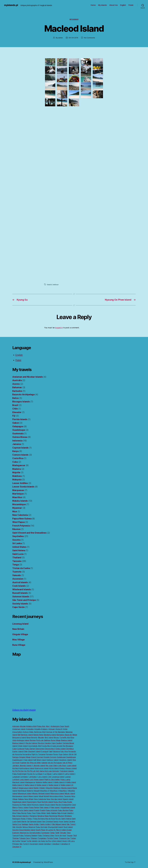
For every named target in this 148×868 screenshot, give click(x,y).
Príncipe (16, 844)
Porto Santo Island (26, 810)
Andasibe (30, 729)
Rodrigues (16, 819)
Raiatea (54, 813)
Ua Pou (48, 841)
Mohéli (46, 796)
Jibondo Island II (26, 766)
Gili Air (71, 754)
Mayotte (49, 788)
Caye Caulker (57, 743)
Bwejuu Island (67, 740)
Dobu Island (61, 749)
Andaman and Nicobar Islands (28, 377)
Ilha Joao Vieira (52, 766)
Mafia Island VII (67, 785)
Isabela (44, 763)
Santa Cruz (17, 824)
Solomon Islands (21, 597)
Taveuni (15, 835)
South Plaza (40, 830)
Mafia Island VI (55, 785)
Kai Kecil (16, 768)
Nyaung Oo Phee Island (22, 805)
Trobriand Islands (67, 771)
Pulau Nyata (67, 802)
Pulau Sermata (42, 827)
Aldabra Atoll (31, 726)
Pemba (15, 810)
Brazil (15, 405)
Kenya (15, 451)
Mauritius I (63, 791)
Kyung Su (31, 774)
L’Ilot (49, 777)
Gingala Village (20, 634)
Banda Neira (38, 735)
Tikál (75, 835)
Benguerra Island (19, 737)
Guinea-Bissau (20, 437)
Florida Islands (20, 419)
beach (49, 285)
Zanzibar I (48, 844)
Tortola (50, 838)
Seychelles (18, 536)
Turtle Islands (32, 841)
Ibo (28, 763)
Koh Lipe (48, 771)
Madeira (17, 469)
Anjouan (52, 729)
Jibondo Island (39, 766)
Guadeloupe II (18, 760)
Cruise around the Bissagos (62, 746)
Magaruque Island (26, 788)
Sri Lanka (17, 543)
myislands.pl (11, 5)
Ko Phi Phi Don (18, 771)
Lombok (16, 780)
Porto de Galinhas (43, 740)
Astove (26, 732)
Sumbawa (45, 833)
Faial (50, 751)
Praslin (37, 810)
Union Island (57, 841)
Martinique (18, 494)
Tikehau (16, 838)
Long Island (24, 780)
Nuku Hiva (58, 802)
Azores (16, 384)
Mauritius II (54, 791)
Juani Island (72, 766)
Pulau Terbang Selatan (28, 835)
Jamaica (17, 444)
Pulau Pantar (34, 807)
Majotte (16, 472)
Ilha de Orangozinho (63, 805)
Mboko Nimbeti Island (41, 793)
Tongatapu (42, 838)
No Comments (89, 38)
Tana (69, 833)
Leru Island (42, 777)
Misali (41, 796)
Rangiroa (33, 816)
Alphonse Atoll (40, 732)
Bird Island (49, 737)
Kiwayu (62, 768)
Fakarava (56, 751)
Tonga (16, 565)
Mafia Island (71, 782)
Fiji (14, 416)
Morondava (54, 796)
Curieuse (21, 749)
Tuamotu (17, 572)
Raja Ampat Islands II (21, 816)
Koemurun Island (42, 768)
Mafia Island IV (18, 785)
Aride (65, 729)
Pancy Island (23, 807)
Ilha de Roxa (50, 819)
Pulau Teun (31, 813)
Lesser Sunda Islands (23, 487)
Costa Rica (18, 458)
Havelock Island (65, 760)
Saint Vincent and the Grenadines (29, 533)
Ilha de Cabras (31, 743)
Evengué (45, 751)
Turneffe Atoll (65, 737)
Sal (28, 822)
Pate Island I (55, 807)
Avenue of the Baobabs (56, 732)
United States (19, 547)
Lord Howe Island (37, 780)
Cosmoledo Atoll (35, 746)
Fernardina (27, 754)
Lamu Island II (58, 774)
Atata (31, 732)
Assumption (17, 732)
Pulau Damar (30, 749)
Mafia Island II (48, 782)
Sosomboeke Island (27, 830)
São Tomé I (71, 824)
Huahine (23, 763)
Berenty (34, 737)
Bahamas (17, 387)
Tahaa (52, 833)
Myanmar (74, 19)
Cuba (15, 462)
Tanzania (17, 561)
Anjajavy (44, 729)
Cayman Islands (20, 448)
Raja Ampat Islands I (66, 813)
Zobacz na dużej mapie (24, 710)
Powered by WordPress (43, 862)
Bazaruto (68, 735)
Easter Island (18, 751)
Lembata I (24, 777)
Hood (17, 763)
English (123, 5)
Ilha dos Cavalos (44, 743)
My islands (102, 5)
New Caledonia (20, 515)
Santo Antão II (46, 824)
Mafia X (15, 788)
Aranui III (59, 729)
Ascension (18, 579)
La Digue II (40, 774)
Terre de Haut (60, 835)
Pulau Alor (41, 726)
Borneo (33, 740)
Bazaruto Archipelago (24, 395)
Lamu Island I (70, 774)
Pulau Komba (63, 810)
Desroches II (50, 749)
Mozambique (19, 504)
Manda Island (66, 788)
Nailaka (21, 799)
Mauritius (17, 497)
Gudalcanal (61, 757)
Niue (15, 512)
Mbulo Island (70, 793)
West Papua (18, 522)
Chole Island (23, 746)
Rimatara (68, 816)
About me (113, 5)
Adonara (16, 726)
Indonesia (17, 441)
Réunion (16, 529)
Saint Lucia (18, 554)
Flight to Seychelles (52, 780)
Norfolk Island (47, 802)
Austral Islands (20, 582)
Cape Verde (18, 607)
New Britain (18, 629)
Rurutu (58, 819)
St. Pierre (57, 830)
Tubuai (23, 841)
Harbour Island (52, 760)
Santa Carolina (69, 822)
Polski (131, 5)
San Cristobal (47, 822)
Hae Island (28, 760)
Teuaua (69, 835)
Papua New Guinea (22, 519)
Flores (56, 754)
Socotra (16, 540)
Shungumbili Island (55, 827)
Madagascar (19, 465)
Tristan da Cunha (21, 568)
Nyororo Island (38, 805)
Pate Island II (45, 807)
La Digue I (48, 774)
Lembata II (33, 777)
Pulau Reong (21, 813)
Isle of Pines (67, 763)
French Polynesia (21, 526)
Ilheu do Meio (35, 763)
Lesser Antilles (20, 483)
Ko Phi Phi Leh (30, 771)
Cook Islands (19, 586)
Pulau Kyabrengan (20, 774)
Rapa (47, 816)
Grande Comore (50, 757)
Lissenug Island (20, 624)
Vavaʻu (65, 841)
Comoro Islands (20, 455)
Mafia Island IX (31, 785)
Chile (15, 409)
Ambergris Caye (57, 726)
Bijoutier (41, 737)
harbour (56, 285)
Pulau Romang (39, 819)
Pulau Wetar (41, 813)
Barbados (17, 391)
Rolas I (30, 819)
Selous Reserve (29, 827)
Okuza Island (50, 805)
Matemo (30, 791)
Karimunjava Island (27, 768)
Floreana (49, 754)
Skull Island (68, 827)
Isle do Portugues (55, 763)
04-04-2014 (73, 38)
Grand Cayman (37, 757)
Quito (49, 813)
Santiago (25, 824)
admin (60, 38)
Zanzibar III (66, 844)
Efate (26, 751)
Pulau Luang (65, 780)
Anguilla (37, 729)
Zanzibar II (56, 844)
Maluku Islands (20, 501)
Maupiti (37, 791)
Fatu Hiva (64, 751)
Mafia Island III (60, 782)
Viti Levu (71, 841)
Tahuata (63, 833)
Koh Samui (40, 771)
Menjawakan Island (20, 796)
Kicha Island (54, 768)
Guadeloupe (19, 430)
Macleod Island (18, 782)
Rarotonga (53, 816)
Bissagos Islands (21, 402)
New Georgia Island (54, 799)
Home (93, 5)
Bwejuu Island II (19, 743)
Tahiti (57, 833)
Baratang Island (50, 735)
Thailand (17, 558)
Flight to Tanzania (38, 754)
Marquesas (18, 490)
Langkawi (16, 777)
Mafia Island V (42, 785)
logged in (59, 328)
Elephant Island (34, 751)
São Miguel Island (59, 824)
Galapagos (18, 426)
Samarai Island (36, 822)
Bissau (56, 737)
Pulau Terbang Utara (46, 835)
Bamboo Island (27, 735)
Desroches (40, 749)
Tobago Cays (25, 838)
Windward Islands (22, 589)
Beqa (29, 737)
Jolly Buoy (62, 766)
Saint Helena (19, 550)
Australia (17, 380)
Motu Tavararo (65, 796)
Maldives (17, 476)
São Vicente (17, 827)
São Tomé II (24, 844)
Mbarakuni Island (25, 793)
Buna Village (19, 645)
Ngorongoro (32, 802)
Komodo (56, 771)
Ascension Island (36, 844)
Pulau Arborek (51, 810)
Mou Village (18, 640)
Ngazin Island (68, 799)
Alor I (48, 726)
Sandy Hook (58, 822)
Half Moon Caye (39, 760)
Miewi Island (33, 796)
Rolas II (24, 819)
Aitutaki (23, 726)
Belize (15, 398)
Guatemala (18, 434)
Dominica (70, 749)
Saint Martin (22, 822)
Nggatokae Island (19, 802)
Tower (56, 838)
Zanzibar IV (17, 847)
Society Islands (20, 604)
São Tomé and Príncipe (24, 600)
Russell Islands (20, 593)
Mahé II (37, 788)
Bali (19, 735)
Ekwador (17, 412)
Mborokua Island (57, 793)
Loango (68, 777)
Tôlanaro (34, 838)
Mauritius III (45, 791)
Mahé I (43, 788)
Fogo (61, 754)
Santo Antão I (34, 824)
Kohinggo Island (23, 740)
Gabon (16, 423)
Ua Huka (41, 841)
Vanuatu (17, 575)
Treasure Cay (64, 838)
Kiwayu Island (71, 768)
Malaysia (17, 480)
